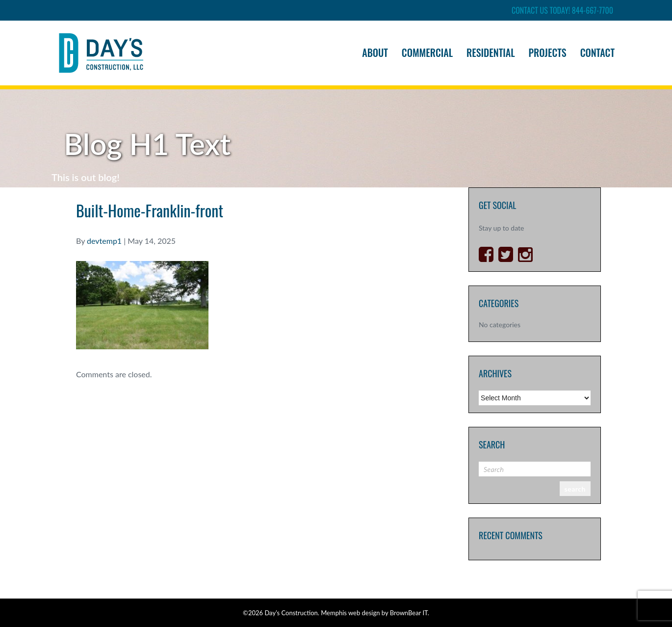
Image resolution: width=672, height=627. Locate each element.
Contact (597, 52)
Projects (548, 52)
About (375, 52)
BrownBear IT (409, 613)
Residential (491, 52)
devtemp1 (104, 241)
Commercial (427, 52)
